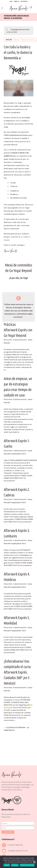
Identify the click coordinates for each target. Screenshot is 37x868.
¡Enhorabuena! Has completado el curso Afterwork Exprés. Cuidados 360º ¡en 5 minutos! (17, 672)
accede (15, 29)
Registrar (16, 1)
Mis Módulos (24, 1)
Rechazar (15, 865)
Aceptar (7, 865)
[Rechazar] (34, 862)
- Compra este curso (21, 40)
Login (11, 1)
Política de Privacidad (27, 865)
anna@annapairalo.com (18, 851)
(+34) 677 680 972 (15, 845)
